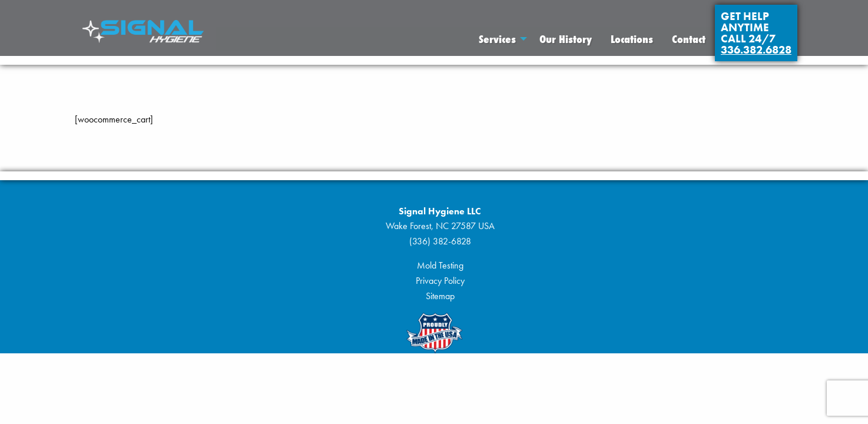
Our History (566, 39)
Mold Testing (440, 265)
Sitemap (440, 296)
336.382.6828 (756, 50)
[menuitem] (500, 39)
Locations (632, 39)
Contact (689, 39)
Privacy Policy (440, 281)
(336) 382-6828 (440, 241)
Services (497, 39)
